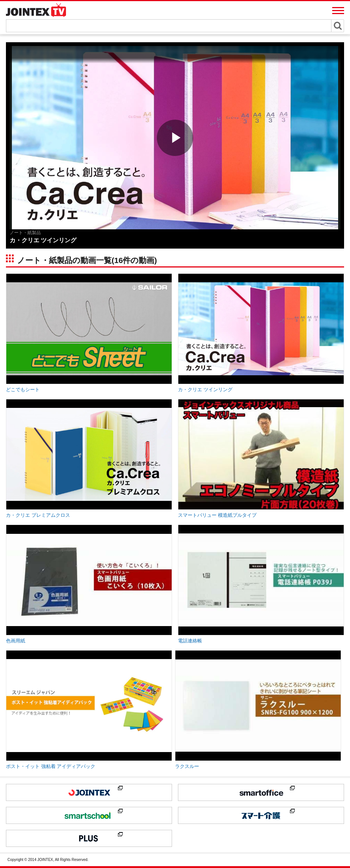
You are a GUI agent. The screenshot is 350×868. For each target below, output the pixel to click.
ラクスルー (187, 766)
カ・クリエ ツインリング (205, 390)
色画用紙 (16, 641)
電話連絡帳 (190, 641)
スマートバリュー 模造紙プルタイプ (217, 515)
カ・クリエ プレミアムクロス (38, 515)
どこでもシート (23, 390)
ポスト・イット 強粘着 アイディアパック (51, 766)
